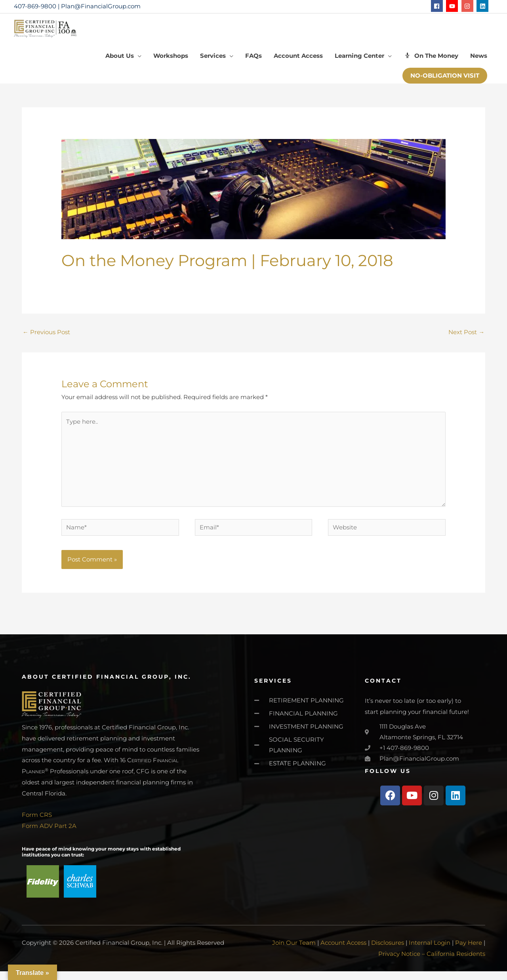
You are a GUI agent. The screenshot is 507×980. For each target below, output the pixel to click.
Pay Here (469, 952)
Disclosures (388, 952)
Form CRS (37, 824)
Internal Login (430, 952)
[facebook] (438, 6)
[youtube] (453, 6)
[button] (445, 81)
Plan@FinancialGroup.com (101, 6)
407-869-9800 (35, 6)
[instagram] (468, 6)
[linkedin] (483, 6)
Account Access (343, 952)
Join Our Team (294, 952)
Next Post (466, 337)
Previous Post (46, 337)
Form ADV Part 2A (49, 835)
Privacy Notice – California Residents (432, 962)
